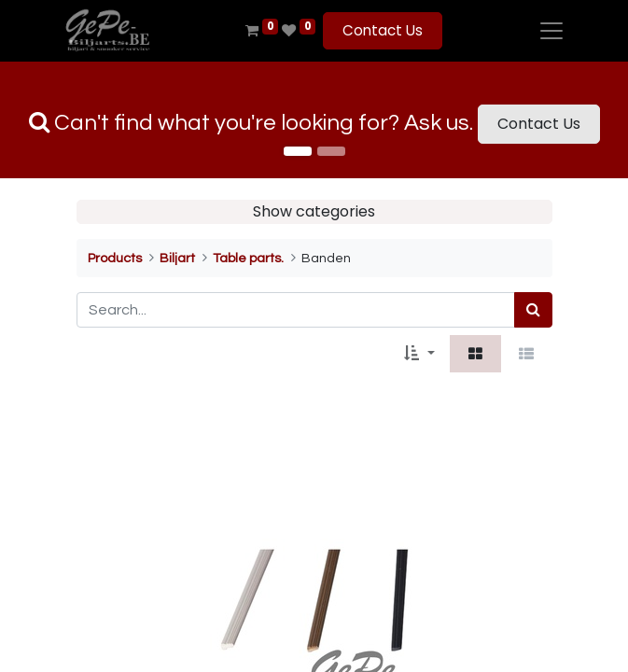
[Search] (533, 310)
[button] (419, 354)
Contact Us (383, 30)
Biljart (177, 258)
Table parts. (248, 258)
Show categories (314, 211)
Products (115, 258)
